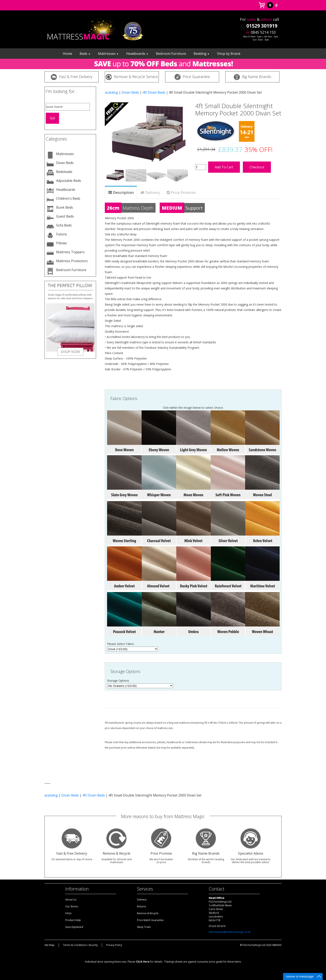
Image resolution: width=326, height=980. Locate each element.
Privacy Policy (114, 945)
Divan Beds (65, 163)
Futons (62, 234)
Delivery (153, 192)
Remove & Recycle (148, 913)
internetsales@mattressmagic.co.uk (230, 932)
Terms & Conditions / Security (80, 945)
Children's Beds (68, 198)
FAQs (68, 913)
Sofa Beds (64, 225)
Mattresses (108, 54)
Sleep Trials (144, 927)
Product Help (73, 920)
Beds (85, 54)
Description (123, 192)
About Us (71, 900)
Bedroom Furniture (171, 54)
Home (67, 54)
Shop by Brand (229, 54)
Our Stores (72, 906)
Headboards (137, 54)
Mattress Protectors (72, 261)
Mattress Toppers (70, 252)
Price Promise (183, 192)
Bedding (202, 54)
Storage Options (125, 671)
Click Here (143, 962)
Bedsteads (64, 172)
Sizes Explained (74, 927)
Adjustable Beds (69, 181)
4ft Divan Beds (154, 92)
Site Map (49, 945)
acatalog (111, 92)
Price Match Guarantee (150, 920)
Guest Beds (65, 216)
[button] (111, 130)
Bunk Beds (65, 207)
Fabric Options (124, 398)
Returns (141, 906)
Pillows (62, 243)
